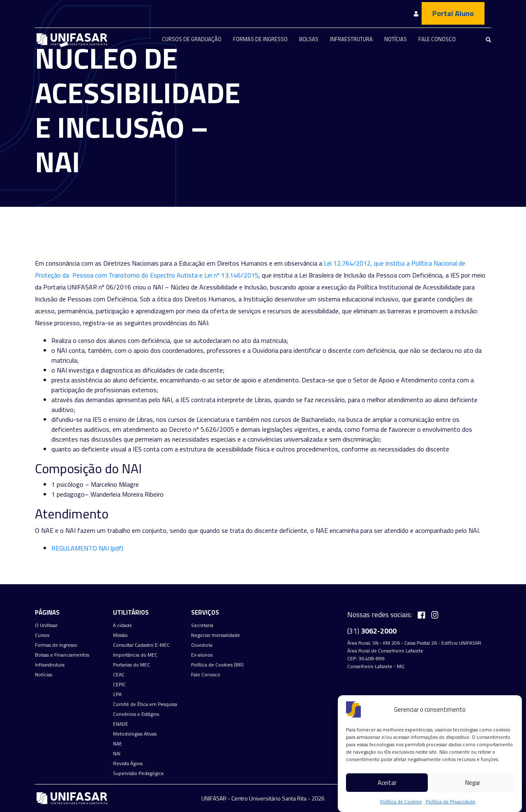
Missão (120, 635)
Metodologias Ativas (135, 734)
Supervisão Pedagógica (138, 773)
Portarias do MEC (131, 665)
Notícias (396, 39)
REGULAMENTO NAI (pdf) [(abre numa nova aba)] (87, 548)
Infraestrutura (351, 39)
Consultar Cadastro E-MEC (141, 645)
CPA (117, 694)
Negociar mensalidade (216, 635)
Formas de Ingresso (260, 39)
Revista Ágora (128, 763)
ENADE (121, 724)
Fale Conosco (437, 39)
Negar (473, 783)
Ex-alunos (202, 655)
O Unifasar (46, 625)
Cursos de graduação (192, 39)
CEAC (119, 675)
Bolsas (309, 39)
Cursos (42, 635)
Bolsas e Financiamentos (62, 655)
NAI (117, 754)
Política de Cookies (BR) (217, 665)
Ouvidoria (202, 645)
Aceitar (387, 783)
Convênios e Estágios (136, 714)
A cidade (122, 625)
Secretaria (202, 625)
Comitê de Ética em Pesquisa (145, 704)
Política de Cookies (401, 802)
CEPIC (119, 685)
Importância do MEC (135, 655)
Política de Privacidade (451, 802)
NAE (118, 744)
